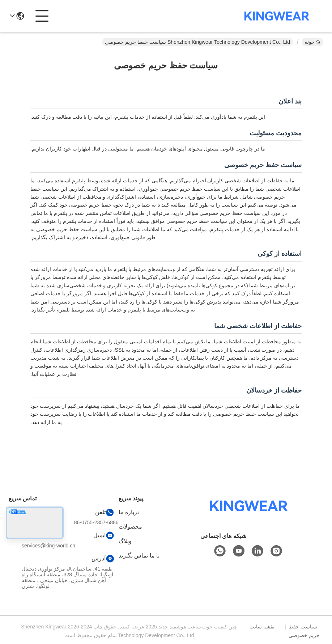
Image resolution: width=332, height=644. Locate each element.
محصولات (130, 527)
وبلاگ (125, 541)
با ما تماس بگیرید (139, 556)
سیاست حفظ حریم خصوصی (304, 631)
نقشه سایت (262, 627)
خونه (312, 42)
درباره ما (129, 512)
